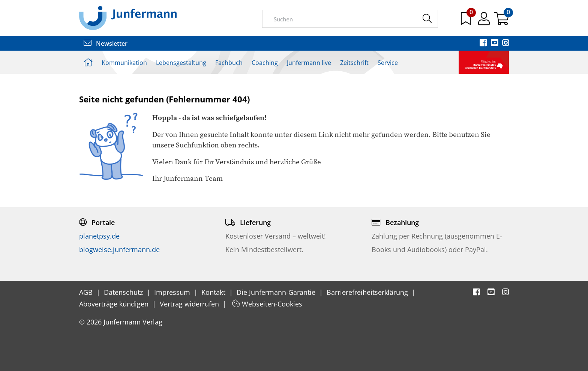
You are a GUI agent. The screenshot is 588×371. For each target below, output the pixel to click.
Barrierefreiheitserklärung (368, 292)
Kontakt (214, 292)
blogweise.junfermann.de (119, 249)
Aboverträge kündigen (115, 304)
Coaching (265, 63)
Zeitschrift (354, 63)
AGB (87, 292)
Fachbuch (229, 63)
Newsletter (106, 44)
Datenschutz (124, 292)
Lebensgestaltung (181, 63)
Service (388, 63)
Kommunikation (124, 63)
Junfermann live (309, 63)
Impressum (173, 292)
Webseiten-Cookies (267, 304)
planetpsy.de (99, 236)
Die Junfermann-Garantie (277, 292)
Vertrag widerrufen (190, 304)
